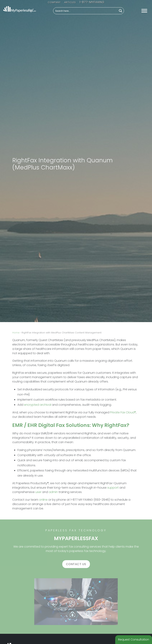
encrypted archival (38, 405)
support (113, 488)
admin (53, 492)
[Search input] (85, 11)
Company (54, 2)
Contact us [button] (76, 564)
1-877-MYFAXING (92, 2)
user (38, 492)
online (43, 500)
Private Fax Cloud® (123, 412)
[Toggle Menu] (144, 11)
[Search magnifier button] (121, 11)
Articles (70, 2)
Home (16, 333)
